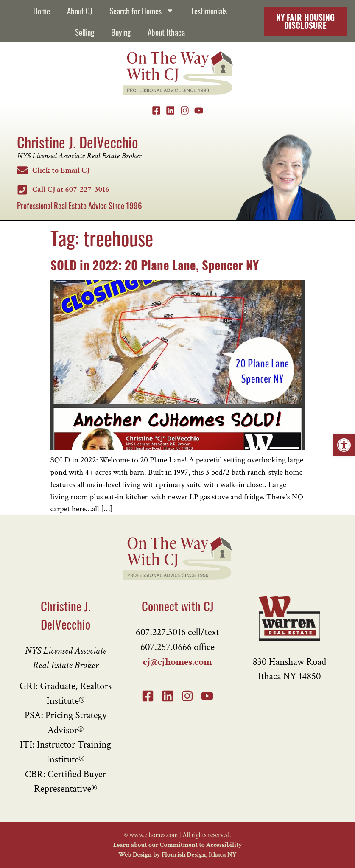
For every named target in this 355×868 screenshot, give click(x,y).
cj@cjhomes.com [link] (177, 662)
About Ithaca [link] (166, 32)
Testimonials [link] (209, 10)
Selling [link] (85, 32)
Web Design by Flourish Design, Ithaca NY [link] (177, 854)
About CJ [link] (80, 10)
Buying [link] (121, 32)
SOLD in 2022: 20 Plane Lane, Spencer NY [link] (155, 264)
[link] (344, 445)
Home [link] (42, 10)
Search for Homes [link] (142, 10)
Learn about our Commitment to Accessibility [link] (177, 845)
